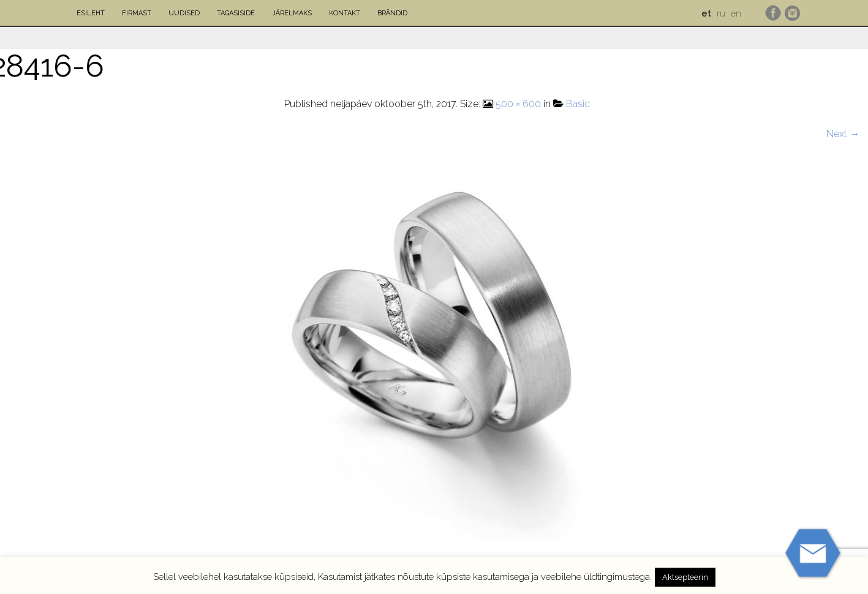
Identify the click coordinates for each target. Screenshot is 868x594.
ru (721, 13)
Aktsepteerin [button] (685, 577)
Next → (843, 134)
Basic (578, 104)
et (706, 13)
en (736, 13)
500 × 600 (518, 104)
